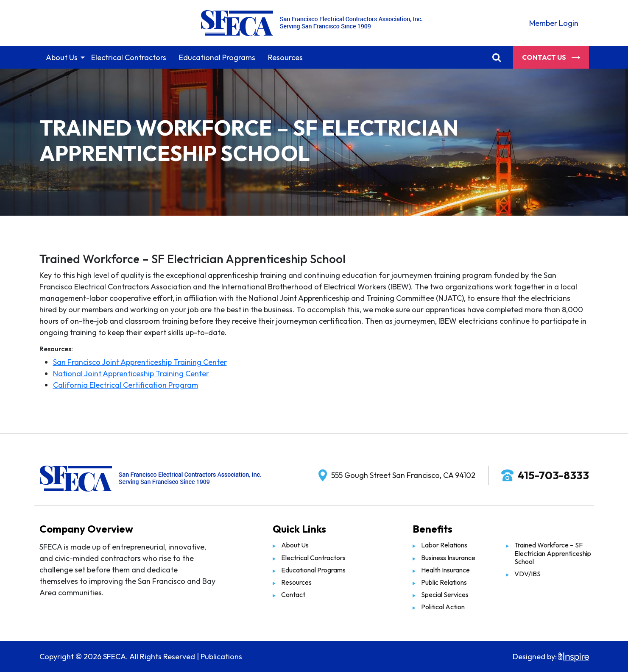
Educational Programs (217, 57)
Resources (285, 57)
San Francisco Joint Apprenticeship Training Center (140, 362)
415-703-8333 (553, 475)
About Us (62, 57)
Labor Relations (444, 545)
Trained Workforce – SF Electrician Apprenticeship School (553, 553)
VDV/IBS (528, 574)
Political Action (443, 607)
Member (554, 23)
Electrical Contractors (129, 57)
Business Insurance (448, 558)
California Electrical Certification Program (126, 385)
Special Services (445, 594)
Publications (221, 657)
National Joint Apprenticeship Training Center (131, 373)
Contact (293, 594)
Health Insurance (445, 570)
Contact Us (551, 57)
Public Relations (444, 582)
